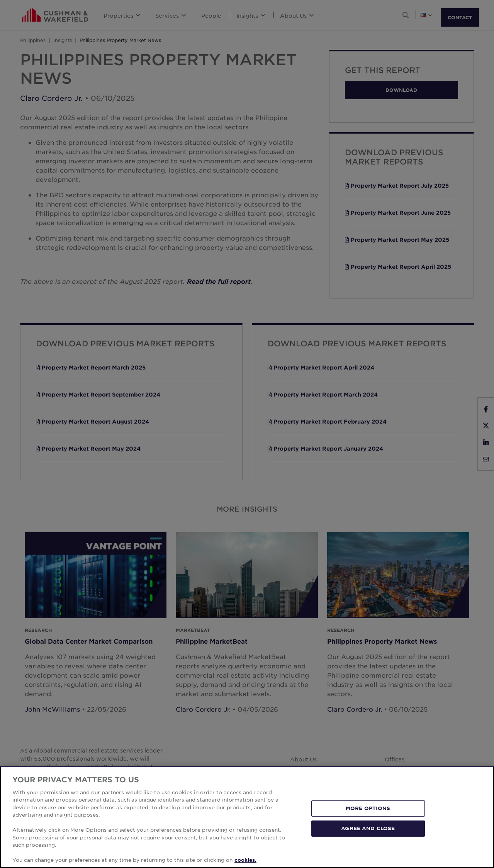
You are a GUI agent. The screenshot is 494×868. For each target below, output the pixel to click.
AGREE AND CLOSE (368, 828)
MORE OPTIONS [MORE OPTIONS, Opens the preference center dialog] (368, 808)
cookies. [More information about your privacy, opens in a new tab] (245, 860)
